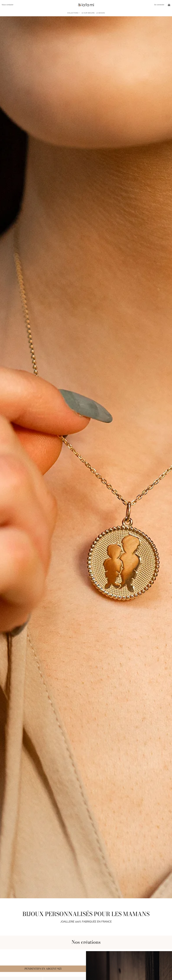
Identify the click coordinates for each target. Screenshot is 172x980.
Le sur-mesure (88, 13)
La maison (101, 13)
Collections (74, 13)
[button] (159, 5)
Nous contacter (8, 5)
